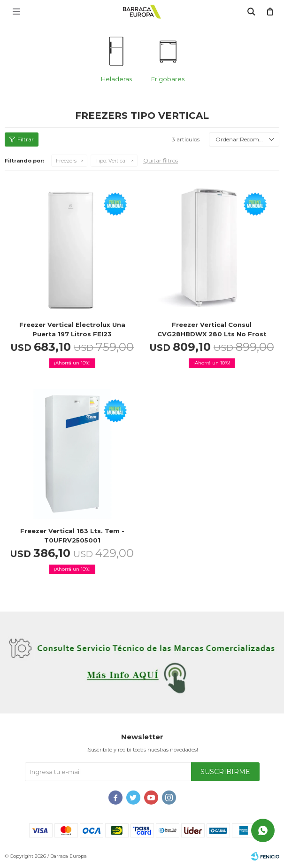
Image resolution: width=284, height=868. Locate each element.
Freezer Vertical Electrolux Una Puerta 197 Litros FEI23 (72, 329)
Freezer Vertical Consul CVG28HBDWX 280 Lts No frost (212, 329)
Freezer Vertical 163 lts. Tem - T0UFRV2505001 (72, 535)
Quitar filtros (161, 160)
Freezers (66, 161)
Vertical (111, 161)
